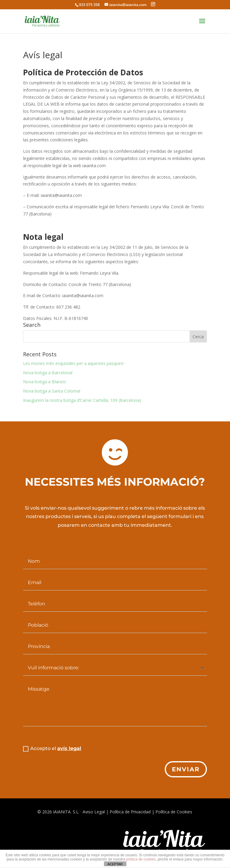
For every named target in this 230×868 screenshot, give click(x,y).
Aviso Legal (94, 812)
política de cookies (141, 859)
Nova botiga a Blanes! (44, 382)
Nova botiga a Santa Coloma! (52, 391)
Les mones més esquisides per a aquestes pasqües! (73, 363)
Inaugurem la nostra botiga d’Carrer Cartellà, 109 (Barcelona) (82, 400)
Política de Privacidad (130, 812)
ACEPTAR (115, 864)
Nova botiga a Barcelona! (48, 373)
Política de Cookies (174, 812)
